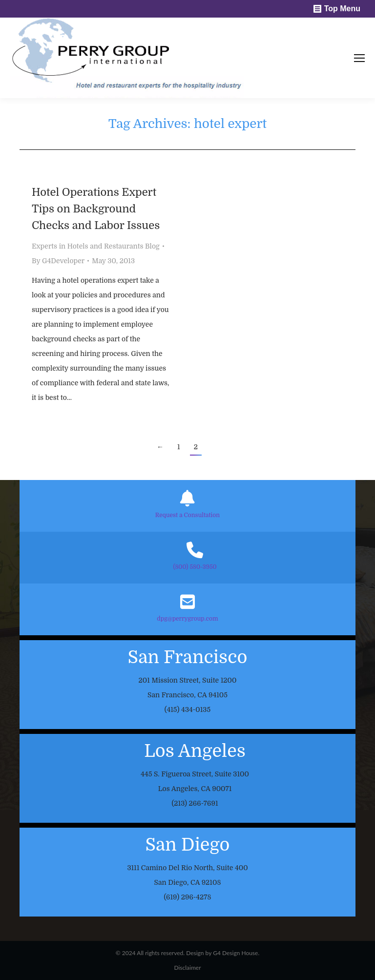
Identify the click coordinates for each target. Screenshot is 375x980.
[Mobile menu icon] (359, 58)
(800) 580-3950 (195, 567)
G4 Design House (235, 953)
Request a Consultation (187, 515)
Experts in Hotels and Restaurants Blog (96, 246)
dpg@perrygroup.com (187, 619)
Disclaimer (187, 968)
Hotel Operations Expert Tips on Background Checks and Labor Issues (96, 209)
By (58, 261)
